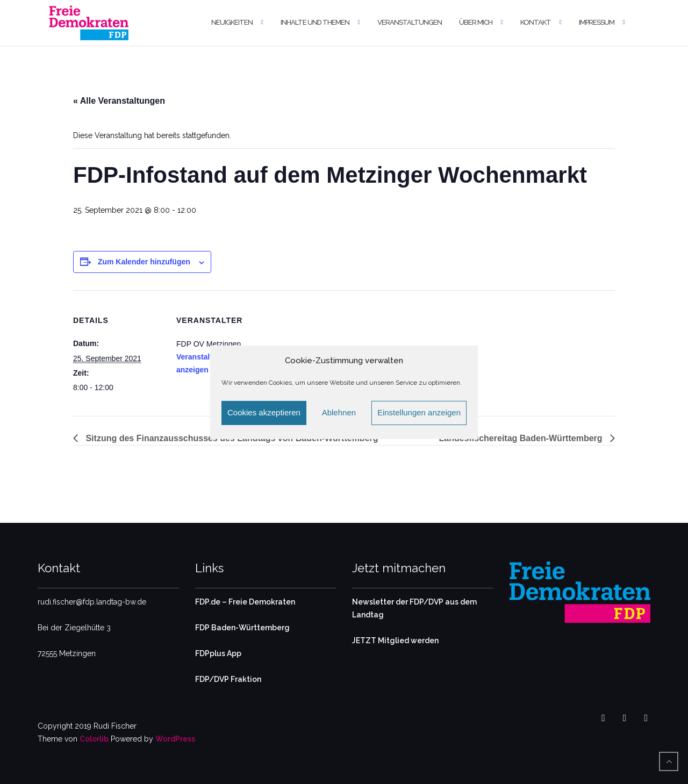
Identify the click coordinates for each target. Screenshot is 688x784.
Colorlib (94, 739)
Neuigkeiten (232, 22)
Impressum (597, 22)
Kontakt (536, 22)
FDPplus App (218, 653)
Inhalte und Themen (315, 22)
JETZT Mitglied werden (395, 641)
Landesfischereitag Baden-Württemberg (522, 438)
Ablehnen (339, 412)
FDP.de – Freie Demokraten (245, 602)
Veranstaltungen (410, 22)
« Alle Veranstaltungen (119, 101)
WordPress (175, 739)
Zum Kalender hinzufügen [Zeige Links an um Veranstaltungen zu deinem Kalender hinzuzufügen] (144, 262)
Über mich (476, 22)
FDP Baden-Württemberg (242, 628)
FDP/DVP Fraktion (228, 679)
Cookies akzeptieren (264, 412)
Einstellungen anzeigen (419, 412)
